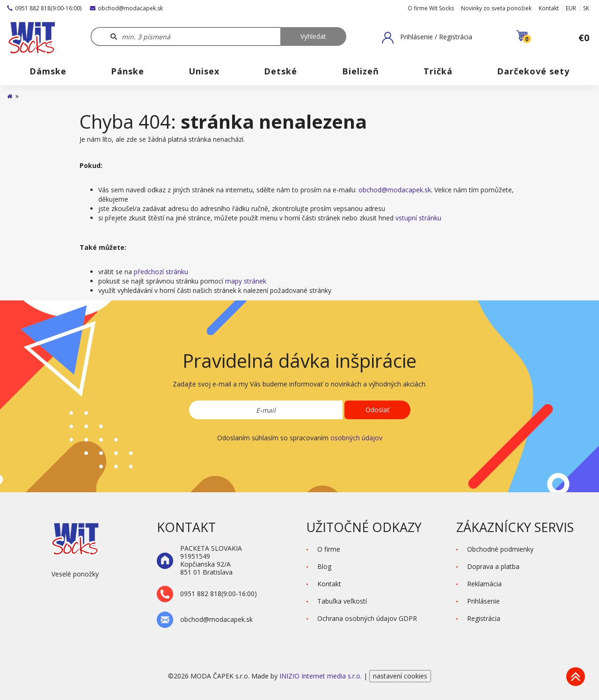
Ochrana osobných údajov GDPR (367, 618)
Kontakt (549, 8)
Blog (324, 566)
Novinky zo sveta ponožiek (496, 8)
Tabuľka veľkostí (342, 601)
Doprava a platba (493, 566)
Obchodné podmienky (500, 549)
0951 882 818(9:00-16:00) (44, 8)
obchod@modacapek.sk (126, 8)
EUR (571, 8)
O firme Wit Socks (431, 8)
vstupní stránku (418, 218)
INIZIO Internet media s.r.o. (321, 676)
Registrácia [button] (484, 618)
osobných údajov (356, 438)
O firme (329, 549)
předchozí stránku (161, 272)
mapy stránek (246, 281)
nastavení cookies (400, 676)
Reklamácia (484, 584)
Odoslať (377, 410)
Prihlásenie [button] (483, 601)
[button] (427, 37)
